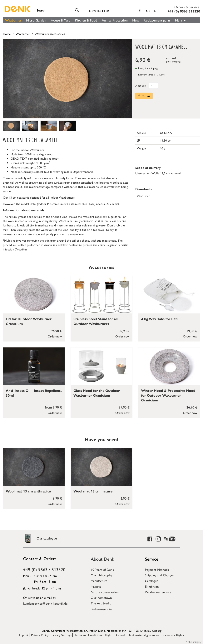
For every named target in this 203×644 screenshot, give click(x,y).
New (136, 20)
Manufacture (99, 581)
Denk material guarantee (143, 635)
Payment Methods (157, 569)
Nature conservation (105, 592)
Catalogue (152, 581)
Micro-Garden (36, 20)
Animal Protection (115, 20)
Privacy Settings (62, 635)
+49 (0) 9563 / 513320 (44, 569)
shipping (176, 61)
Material (96, 586)
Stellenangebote (101, 609)
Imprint (24, 635)
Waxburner (13, 20)
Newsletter (99, 11)
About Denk (102, 559)
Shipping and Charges (159, 575)
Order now (55, 336)
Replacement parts (157, 20)
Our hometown (101, 598)
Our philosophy (101, 575)
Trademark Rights (173, 635)
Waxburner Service (158, 592)
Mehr (180, 20)
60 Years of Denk (102, 569)
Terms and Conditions (88, 635)
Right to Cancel (115, 635)
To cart (144, 96)
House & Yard (61, 20)
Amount (141, 86)
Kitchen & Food (86, 20)
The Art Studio (101, 603)
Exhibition (152, 586)
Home (7, 34)
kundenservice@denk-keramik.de (45, 603)
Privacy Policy (40, 635)
